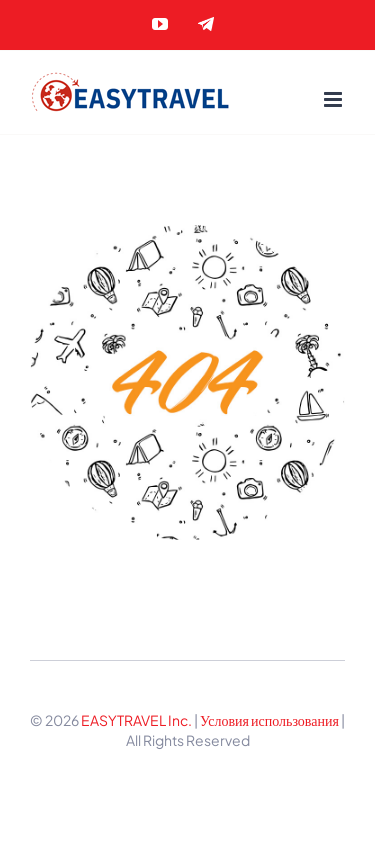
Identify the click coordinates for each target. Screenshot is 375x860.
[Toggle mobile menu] (334, 99)
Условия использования (270, 720)
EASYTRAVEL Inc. (136, 720)
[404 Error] (187, 232)
